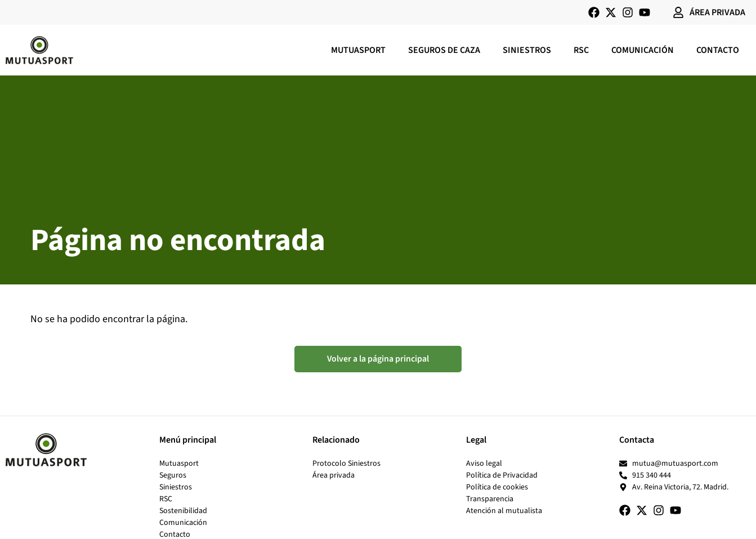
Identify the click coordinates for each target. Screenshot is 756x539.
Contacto (718, 50)
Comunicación (643, 50)
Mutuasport (358, 50)
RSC (581, 50)
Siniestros (527, 50)
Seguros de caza (444, 50)
